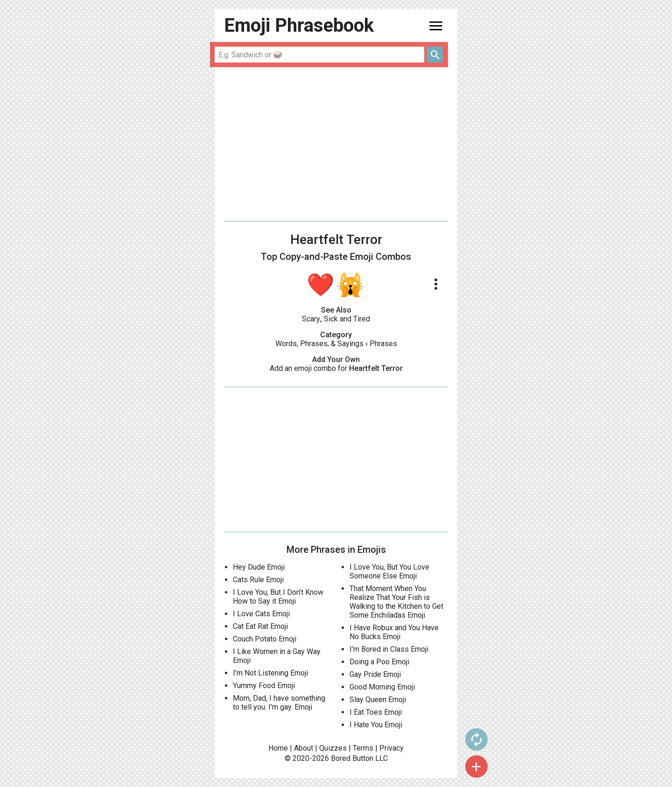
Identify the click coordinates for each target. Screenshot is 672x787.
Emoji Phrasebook (299, 25)
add (476, 766)
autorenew (476, 739)
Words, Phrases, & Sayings (319, 344)
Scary (311, 319)
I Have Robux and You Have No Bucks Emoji (394, 632)
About (304, 748)
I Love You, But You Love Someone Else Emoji (389, 571)
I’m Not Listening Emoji (270, 673)
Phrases (383, 344)
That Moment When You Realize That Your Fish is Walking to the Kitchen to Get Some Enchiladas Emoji (396, 602)
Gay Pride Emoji (375, 674)
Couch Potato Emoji (265, 639)
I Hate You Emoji (376, 725)
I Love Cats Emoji (261, 614)
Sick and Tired (347, 319)
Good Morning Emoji (382, 687)
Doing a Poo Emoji (379, 662)
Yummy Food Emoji (264, 686)
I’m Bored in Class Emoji (389, 649)
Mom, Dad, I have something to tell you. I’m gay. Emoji (279, 703)
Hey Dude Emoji (259, 567)
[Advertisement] (336, 144)
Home (278, 748)
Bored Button (352, 758)
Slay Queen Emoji (378, 700)
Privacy (392, 748)
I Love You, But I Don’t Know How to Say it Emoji (278, 597)
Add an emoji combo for (336, 368)
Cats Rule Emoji (258, 580)
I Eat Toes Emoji (376, 712)
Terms (363, 748)
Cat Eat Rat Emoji (260, 626)
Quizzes (333, 748)
